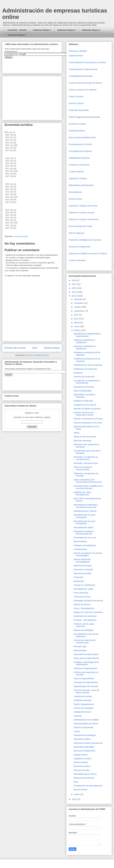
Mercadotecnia (75, 192)
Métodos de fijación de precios (87, 409)
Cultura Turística (76, 97)
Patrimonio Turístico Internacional (84, 219)
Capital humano (81, 755)
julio (76, 315)
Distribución (79, 581)
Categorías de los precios (85, 405)
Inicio (35, 348)
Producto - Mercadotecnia (85, 620)
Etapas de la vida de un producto (88, 612)
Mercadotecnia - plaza (84, 589)
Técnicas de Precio (82, 597)
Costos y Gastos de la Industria (83, 90)
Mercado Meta (80, 650)
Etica (76, 782)
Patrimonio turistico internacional (88, 743)
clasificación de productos (85, 616)
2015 (74, 288)
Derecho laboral (81, 762)
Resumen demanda (82, 441)
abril (76, 323)
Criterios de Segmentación (85, 668)
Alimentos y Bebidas (78, 51)
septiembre (79, 311)
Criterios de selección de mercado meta (85, 641)
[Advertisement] (9, 807)
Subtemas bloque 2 (66, 30)
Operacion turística (82, 739)
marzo (77, 326)
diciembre (79, 299)
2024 (74, 280)
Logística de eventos (83, 696)
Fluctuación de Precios (84, 387)
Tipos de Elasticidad (83, 391)
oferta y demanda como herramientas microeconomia (88, 481)
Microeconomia (75, 199)
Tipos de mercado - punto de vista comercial (86, 691)
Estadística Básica (77, 131)
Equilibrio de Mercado (83, 401)
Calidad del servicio (82, 712)
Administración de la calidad (86, 720)
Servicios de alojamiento (80, 247)
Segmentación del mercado (86, 686)
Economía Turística (77, 124)
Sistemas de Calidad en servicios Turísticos (88, 254)
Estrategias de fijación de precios (88, 601)
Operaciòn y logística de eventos (83, 206)
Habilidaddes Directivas (79, 158)
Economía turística (82, 766)
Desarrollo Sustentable (79, 110)
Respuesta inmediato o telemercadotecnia (84, 533)
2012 (74, 799)
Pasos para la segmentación (86, 658)
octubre (78, 307)
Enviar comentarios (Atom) (38, 355)
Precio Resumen (81, 593)
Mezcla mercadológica (84, 630)
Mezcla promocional (83, 566)
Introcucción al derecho (84, 778)
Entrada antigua (52, 348)
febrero (78, 330)
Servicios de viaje (81, 770)
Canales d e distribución (84, 585)
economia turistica (21, 236)
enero (77, 794)
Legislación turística (82, 759)
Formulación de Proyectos (80, 151)
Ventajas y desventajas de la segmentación (86, 663)
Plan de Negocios (77, 233)
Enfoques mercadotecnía (85, 545)
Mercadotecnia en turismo (85, 774)
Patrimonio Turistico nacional (81, 213)
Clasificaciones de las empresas (88, 365)
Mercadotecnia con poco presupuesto (85, 516)
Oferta (76, 433)
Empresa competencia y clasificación (84, 341)
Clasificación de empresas (85, 369)
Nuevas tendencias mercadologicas (82, 561)
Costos (77, 731)
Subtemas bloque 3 (91, 30)
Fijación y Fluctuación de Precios (88, 419)
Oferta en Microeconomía (85, 437)
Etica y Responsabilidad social (82, 137)
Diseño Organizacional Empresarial (84, 117)
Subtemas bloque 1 (42, 30)
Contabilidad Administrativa (81, 76)
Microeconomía (81, 790)
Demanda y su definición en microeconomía (86, 458)
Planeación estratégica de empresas (85, 240)
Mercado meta (80, 646)
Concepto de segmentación (86, 682)
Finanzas (78, 716)
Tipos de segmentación (84, 678)
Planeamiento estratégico (85, 735)
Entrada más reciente (15, 348)
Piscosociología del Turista (81, 226)
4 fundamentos (80, 549)
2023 (74, 284)
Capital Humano (76, 56)
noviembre (79, 303)
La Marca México (76, 172)
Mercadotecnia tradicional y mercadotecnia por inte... (86, 506)
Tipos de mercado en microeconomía (83, 468)
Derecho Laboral (76, 103)
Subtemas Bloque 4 (17, 35)
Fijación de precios (82, 604)
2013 (74, 296)
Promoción (78, 577)
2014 (74, 292)
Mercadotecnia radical (83, 527)
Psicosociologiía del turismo (86, 724)
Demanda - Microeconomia (86, 463)
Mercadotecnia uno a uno (85, 538)
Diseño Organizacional (84, 704)
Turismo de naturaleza (84, 708)
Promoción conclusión (83, 570)
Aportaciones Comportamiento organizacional (87, 335)
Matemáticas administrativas (81, 185)
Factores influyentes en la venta (88, 423)
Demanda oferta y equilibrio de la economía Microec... (88, 487)
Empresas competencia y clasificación (85, 347)
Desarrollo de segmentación (86, 654)
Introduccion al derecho (79, 165)
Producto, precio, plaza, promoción (84, 625)
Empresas (78, 373)
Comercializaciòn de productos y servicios (87, 62)
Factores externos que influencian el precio (84, 414)
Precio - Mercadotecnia (84, 608)
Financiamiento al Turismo (80, 144)
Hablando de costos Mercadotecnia (83, 493)
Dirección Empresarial (83, 727)
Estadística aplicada (83, 700)
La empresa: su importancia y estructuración (87, 382)
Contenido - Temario (17, 30)
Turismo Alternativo (77, 260)
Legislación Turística (78, 178)
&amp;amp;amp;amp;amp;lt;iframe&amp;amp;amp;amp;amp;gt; (37, 64)
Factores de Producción (84, 377)
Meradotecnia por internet (85, 511)
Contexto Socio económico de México (85, 83)
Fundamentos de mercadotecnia (88, 786)
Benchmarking (80, 541)
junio (76, 319)
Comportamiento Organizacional (83, 69)
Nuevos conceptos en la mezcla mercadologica (88, 554)
